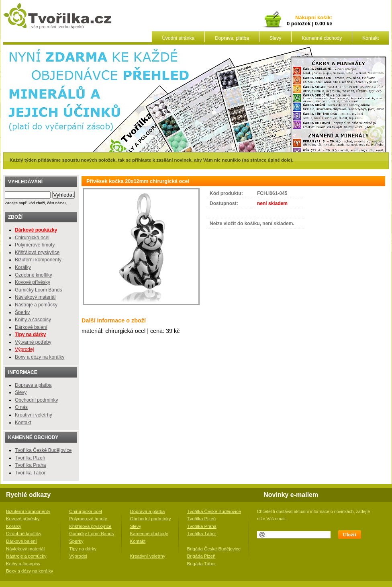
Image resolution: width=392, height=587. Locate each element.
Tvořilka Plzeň (30, 458)
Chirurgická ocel (32, 238)
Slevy (275, 38)
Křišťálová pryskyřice (37, 252)
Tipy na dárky (83, 549)
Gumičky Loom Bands (38, 290)
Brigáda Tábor (202, 564)
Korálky (23, 267)
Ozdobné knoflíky (34, 275)
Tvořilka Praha (30, 465)
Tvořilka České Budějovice (43, 450)
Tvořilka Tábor (30, 473)
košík (323, 18)
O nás (21, 407)
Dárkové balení (31, 327)
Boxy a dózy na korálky (40, 357)
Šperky (22, 312)
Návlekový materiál (35, 297)
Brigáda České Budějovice (214, 549)
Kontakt (371, 38)
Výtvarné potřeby (33, 342)
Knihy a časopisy (33, 320)
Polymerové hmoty (35, 245)
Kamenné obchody (322, 38)
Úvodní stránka (178, 38)
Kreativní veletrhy (34, 415)
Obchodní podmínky (36, 400)
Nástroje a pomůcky (36, 305)
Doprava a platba (33, 385)
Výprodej (24, 349)
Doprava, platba (232, 38)
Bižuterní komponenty (38, 260)
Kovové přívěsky (33, 282)
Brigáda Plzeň (201, 556)
